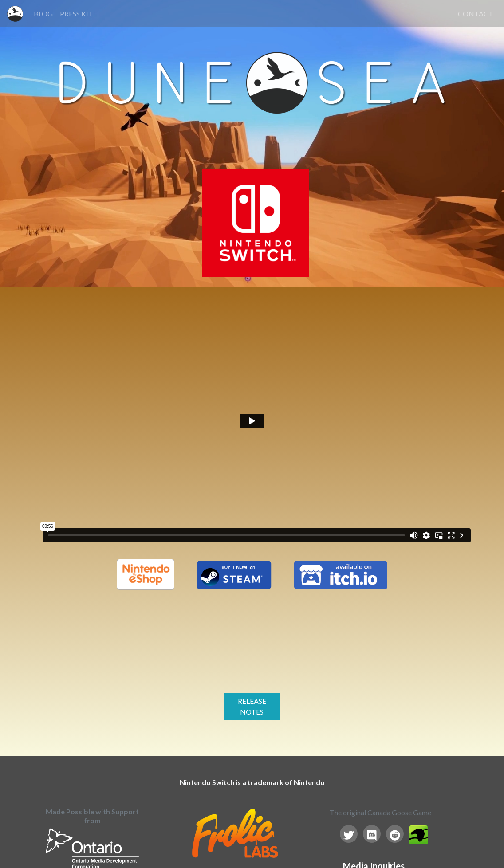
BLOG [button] (43, 14)
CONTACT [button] (476, 14)
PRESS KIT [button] (77, 14)
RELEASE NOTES (252, 706)
